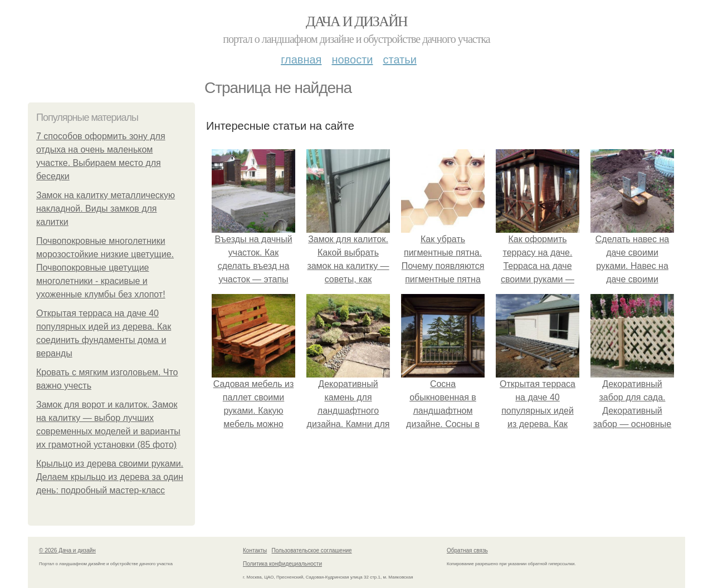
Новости (352, 60)
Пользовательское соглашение (312, 550)
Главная (301, 60)
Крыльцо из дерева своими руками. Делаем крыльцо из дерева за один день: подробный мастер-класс (110, 477)
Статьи (399, 60)
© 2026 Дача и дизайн (67, 550)
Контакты (255, 550)
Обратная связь (467, 550)
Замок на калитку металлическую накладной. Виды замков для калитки (106, 209)
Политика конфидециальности (282, 564)
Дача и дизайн (356, 21)
